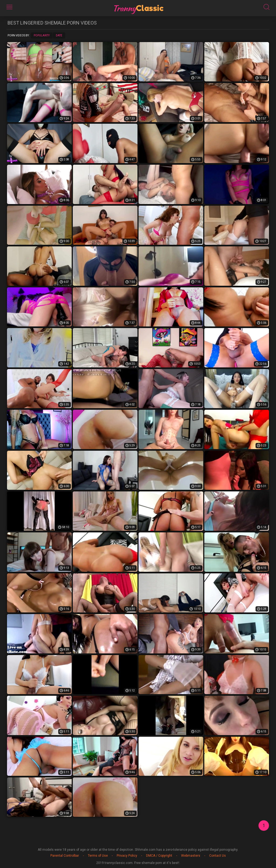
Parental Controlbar (65, 856)
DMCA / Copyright (159, 856)
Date (59, 35)
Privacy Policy (127, 856)
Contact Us (218, 856)
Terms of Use (98, 856)
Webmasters (191, 856)
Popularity (42, 35)
